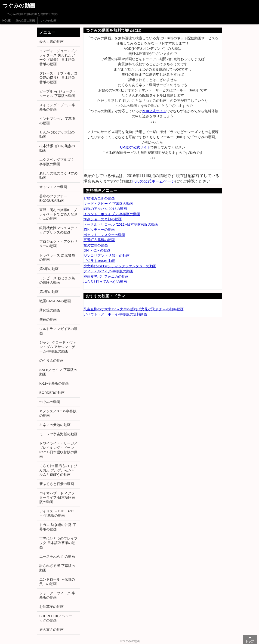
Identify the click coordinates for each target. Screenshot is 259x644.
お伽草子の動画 (51, 607)
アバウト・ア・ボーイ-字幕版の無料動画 (115, 314)
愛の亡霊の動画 (25, 21)
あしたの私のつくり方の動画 (58, 175)
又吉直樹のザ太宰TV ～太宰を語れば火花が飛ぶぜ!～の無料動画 (134, 309)
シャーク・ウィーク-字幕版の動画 (57, 595)
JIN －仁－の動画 (97, 250)
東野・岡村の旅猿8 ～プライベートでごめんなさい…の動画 (58, 214)
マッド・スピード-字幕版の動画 (108, 204)
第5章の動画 (49, 269)
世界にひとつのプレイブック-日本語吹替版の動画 (58, 543)
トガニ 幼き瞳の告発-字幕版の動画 (58, 527)
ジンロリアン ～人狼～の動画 (106, 256)
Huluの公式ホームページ (153, 181)
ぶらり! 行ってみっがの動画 (105, 282)
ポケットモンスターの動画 (104, 235)
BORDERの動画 (52, 393)
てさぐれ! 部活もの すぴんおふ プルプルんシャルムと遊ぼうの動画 (58, 470)
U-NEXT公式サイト (135, 147)
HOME (6, 21)
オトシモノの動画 (53, 187)
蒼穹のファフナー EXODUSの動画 (53, 198)
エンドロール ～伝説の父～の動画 (57, 582)
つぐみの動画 (48, 21)
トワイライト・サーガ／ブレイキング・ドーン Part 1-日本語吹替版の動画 (58, 450)
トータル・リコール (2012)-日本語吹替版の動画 (121, 224)
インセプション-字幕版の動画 (57, 121)
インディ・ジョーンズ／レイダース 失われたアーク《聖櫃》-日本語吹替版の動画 (58, 57)
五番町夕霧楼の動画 (99, 240)
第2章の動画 (49, 292)
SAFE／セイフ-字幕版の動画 (58, 372)
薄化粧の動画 (50, 310)
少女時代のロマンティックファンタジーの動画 (120, 266)
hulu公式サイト (154, 111)
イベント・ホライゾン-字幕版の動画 (112, 214)
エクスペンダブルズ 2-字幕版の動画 (57, 162)
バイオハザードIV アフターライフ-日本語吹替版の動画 (57, 497)
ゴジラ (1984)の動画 (99, 261)
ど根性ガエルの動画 (99, 198)
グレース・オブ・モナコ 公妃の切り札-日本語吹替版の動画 (58, 78)
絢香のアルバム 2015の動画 (105, 209)
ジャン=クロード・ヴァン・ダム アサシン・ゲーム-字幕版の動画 (58, 347)
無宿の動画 (48, 319)
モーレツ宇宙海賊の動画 (58, 434)
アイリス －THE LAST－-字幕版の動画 (57, 513)
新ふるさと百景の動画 (57, 484)
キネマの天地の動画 (55, 425)
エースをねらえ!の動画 (57, 556)
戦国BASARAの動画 (55, 301)
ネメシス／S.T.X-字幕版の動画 (58, 413)
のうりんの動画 (51, 360)
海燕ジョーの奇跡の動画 (103, 219)
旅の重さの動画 (51, 630)
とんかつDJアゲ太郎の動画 (57, 134)
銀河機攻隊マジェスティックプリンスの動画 (58, 230)
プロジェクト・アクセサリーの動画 (58, 244)
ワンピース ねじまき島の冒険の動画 (57, 280)
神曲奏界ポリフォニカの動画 (106, 276)
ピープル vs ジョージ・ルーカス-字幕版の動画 (58, 93)
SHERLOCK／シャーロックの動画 (58, 618)
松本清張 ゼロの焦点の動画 (57, 148)
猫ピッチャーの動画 (99, 229)
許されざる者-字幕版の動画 (57, 568)
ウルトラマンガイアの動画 (58, 331)
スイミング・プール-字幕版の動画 (57, 107)
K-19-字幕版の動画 (54, 383)
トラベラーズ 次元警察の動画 (57, 257)
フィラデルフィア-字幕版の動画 (108, 271)
